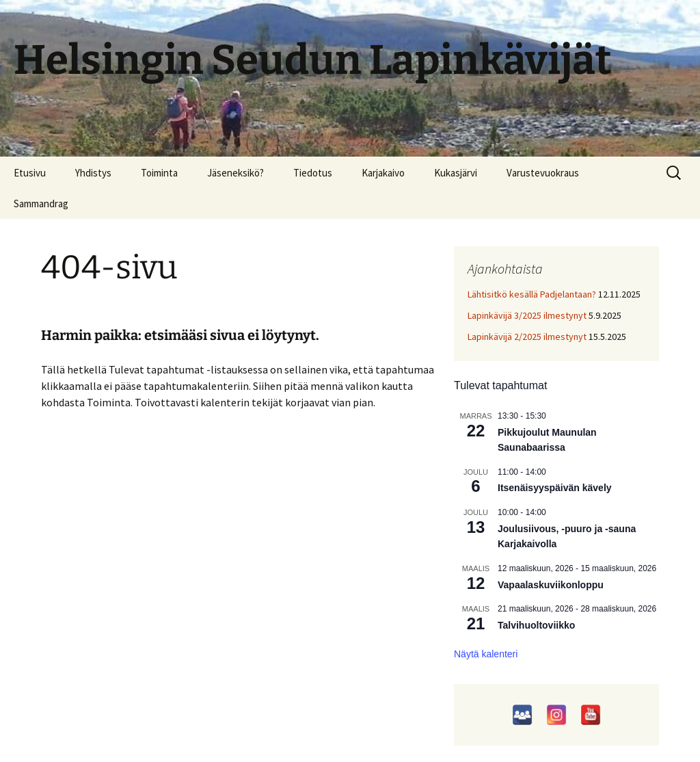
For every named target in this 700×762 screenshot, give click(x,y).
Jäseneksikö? (235, 173)
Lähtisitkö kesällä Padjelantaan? (532, 294)
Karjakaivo (383, 173)
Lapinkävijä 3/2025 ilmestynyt (527, 315)
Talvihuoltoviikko (536, 625)
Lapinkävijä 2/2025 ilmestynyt (527, 337)
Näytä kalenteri (486, 654)
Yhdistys (93, 173)
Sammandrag (41, 203)
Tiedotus (313, 173)
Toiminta (159, 173)
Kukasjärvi (456, 173)
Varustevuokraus (543, 173)
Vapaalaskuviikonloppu (551, 585)
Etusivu (30, 173)
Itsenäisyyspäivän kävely (555, 488)
